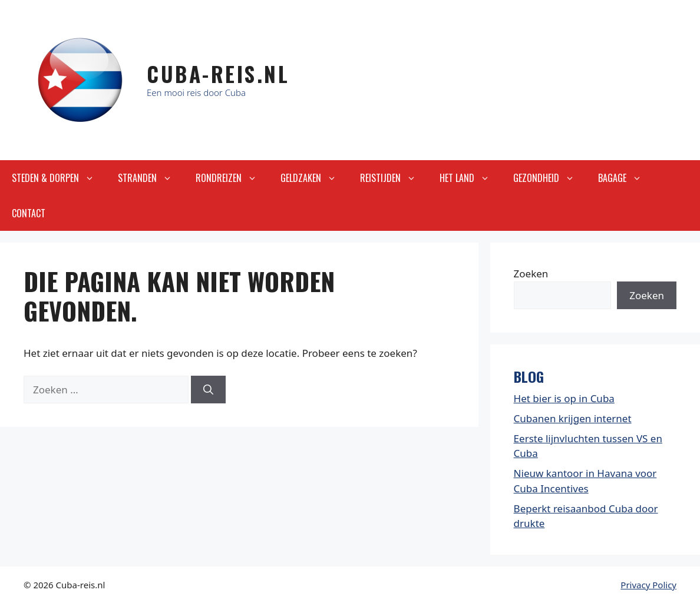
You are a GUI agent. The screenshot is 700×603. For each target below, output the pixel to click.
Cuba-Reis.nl (218, 74)
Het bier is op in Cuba (564, 398)
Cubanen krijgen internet (573, 418)
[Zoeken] (208, 390)
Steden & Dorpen (59, 178)
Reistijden (394, 178)
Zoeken (531, 274)
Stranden (151, 178)
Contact (29, 213)
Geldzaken (314, 178)
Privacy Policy (648, 585)
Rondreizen (232, 178)
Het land (470, 178)
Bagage (626, 178)
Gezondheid (550, 178)
